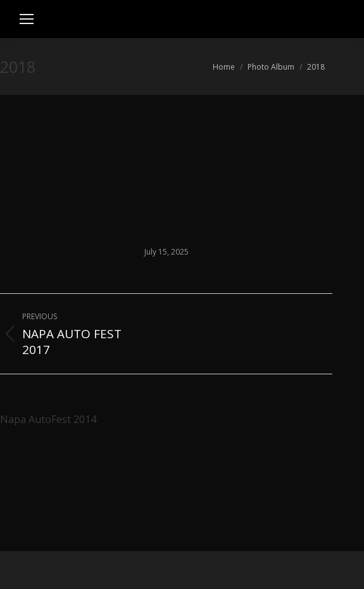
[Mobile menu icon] (27, 19)
